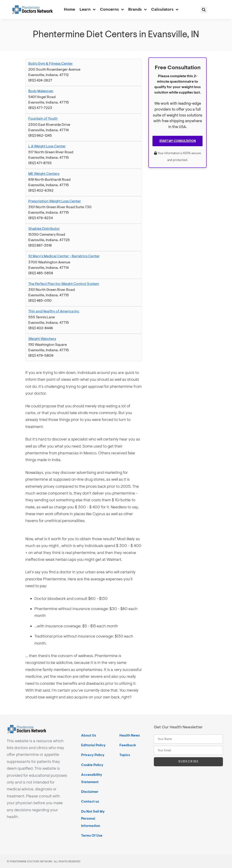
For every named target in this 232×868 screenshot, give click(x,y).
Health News (130, 735)
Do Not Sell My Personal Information (93, 819)
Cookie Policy (92, 765)
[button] (204, 10)
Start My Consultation (178, 141)
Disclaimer (90, 792)
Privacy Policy (93, 755)
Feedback (128, 745)
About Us (89, 735)
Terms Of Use (92, 835)
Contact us (90, 801)
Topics (125, 755)
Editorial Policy (93, 745)
